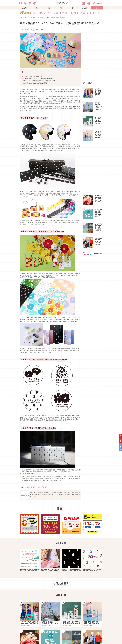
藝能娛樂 (85, 8)
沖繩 (63, 13)
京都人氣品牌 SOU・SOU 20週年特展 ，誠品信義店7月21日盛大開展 (47, 18)
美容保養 (25, 8)
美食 (61, 8)
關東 (49, 13)
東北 (96, 13)
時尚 (73, 8)
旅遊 (49, 8)
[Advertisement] (93, 57)
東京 (35, 13)
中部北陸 (82, 13)
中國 (90, 13)
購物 (97, 8)
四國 (75, 13)
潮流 (37, 8)
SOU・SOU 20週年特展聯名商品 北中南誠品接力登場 (39, 81)
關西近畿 (42, 13)
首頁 (21, 18)
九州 (69, 13)
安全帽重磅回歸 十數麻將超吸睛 (33, 76)
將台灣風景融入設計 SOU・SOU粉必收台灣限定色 (38, 79)
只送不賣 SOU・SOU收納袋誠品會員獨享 (36, 83)
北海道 (56, 13)
